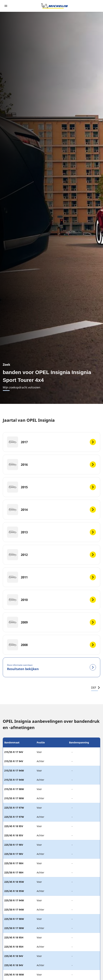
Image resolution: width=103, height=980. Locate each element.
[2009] (51, 622)
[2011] (51, 577)
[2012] (51, 555)
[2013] (51, 532)
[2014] (51, 510)
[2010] (51, 600)
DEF (96, 688)
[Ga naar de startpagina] (55, 6)
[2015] (51, 487)
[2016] (51, 465)
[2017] (51, 442)
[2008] (51, 645)
